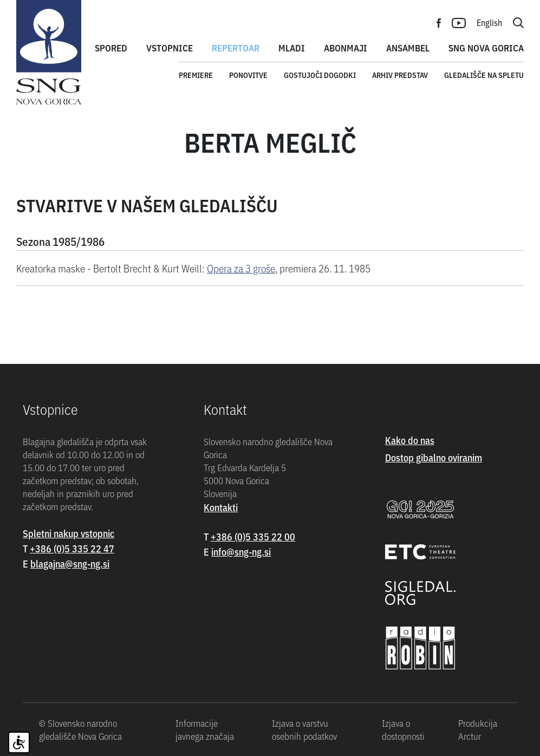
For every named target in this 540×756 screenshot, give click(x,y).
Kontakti (221, 507)
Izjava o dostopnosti (403, 729)
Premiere (196, 75)
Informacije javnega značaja (205, 729)
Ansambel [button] (408, 48)
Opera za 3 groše (241, 268)
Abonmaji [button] (346, 48)
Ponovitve (248, 75)
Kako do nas (410, 440)
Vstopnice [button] (170, 48)
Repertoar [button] (236, 48)
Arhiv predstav (400, 75)
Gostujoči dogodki (320, 75)
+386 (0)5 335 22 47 (72, 548)
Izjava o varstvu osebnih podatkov (304, 729)
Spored (111, 48)
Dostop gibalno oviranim (434, 457)
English (489, 22)
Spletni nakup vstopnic (69, 533)
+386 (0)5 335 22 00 (253, 536)
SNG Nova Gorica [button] (486, 48)
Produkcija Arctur (478, 729)
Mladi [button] (292, 48)
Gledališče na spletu (484, 75)
